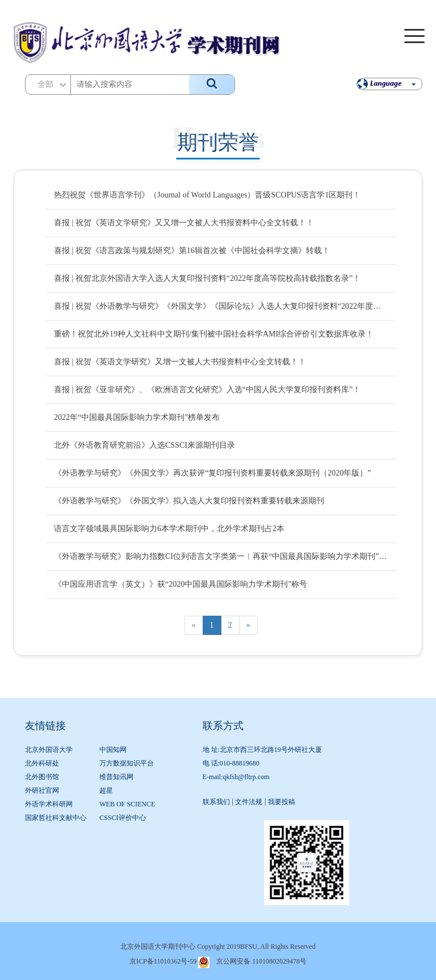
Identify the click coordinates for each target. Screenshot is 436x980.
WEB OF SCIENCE (127, 804)
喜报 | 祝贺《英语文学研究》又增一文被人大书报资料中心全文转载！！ (180, 362)
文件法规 (249, 802)
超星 (106, 790)
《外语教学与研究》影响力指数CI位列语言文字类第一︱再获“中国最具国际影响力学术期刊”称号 (221, 556)
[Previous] (194, 625)
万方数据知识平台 (127, 763)
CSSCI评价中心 (122, 818)
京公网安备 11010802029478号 (261, 961)
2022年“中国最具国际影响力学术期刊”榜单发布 (137, 417)
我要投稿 (282, 802)
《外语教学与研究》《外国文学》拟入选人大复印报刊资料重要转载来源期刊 (189, 501)
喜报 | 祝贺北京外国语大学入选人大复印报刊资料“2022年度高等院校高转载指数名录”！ (207, 278)
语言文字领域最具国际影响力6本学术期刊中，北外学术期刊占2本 (169, 529)
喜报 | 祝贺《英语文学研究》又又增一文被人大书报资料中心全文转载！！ (184, 223)
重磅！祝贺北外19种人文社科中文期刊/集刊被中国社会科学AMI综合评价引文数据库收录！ (214, 334)
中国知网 (113, 750)
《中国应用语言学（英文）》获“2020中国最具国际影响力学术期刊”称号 (181, 584)
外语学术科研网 (49, 804)
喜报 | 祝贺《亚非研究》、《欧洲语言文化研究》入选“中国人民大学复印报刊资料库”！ (207, 390)
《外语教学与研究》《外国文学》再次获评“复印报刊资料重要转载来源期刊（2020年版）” (212, 473)
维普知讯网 (116, 777)
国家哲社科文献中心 (56, 818)
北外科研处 (42, 763)
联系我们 (216, 802)
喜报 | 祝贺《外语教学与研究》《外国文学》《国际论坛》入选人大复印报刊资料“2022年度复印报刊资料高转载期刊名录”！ (221, 306)
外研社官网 (42, 790)
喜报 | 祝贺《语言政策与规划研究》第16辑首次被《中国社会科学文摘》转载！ (192, 251)
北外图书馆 (42, 777)
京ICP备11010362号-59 (163, 961)
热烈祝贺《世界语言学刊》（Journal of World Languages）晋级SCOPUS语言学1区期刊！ (207, 195)
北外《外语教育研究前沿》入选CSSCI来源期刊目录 (144, 445)
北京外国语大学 (49, 750)
